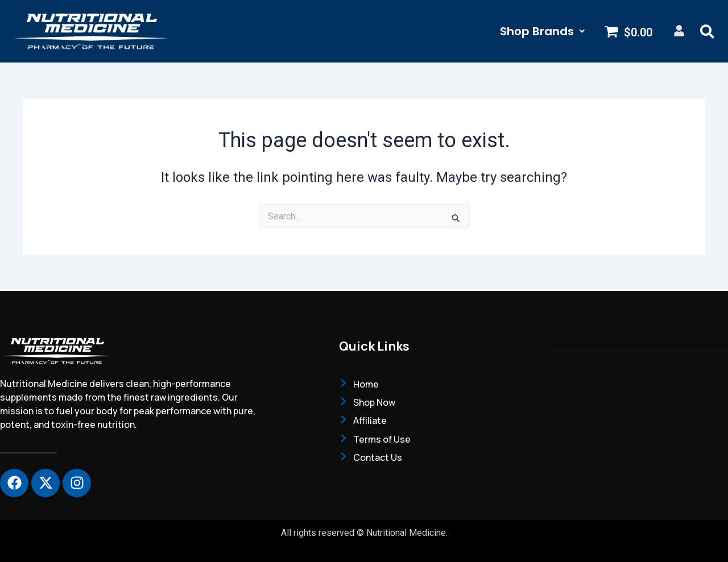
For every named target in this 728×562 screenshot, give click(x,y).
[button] (542, 31)
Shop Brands (542, 31)
